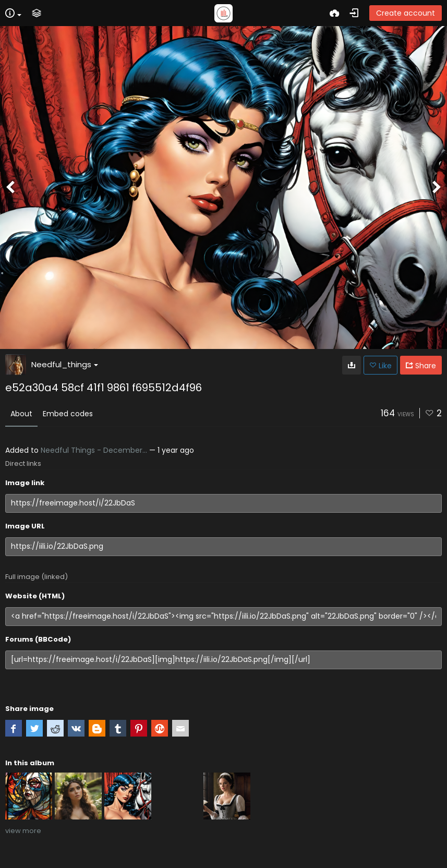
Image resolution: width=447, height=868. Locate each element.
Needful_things (65, 364)
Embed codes (68, 414)
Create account (406, 13)
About (21, 414)
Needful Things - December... (94, 450)
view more (23, 831)
